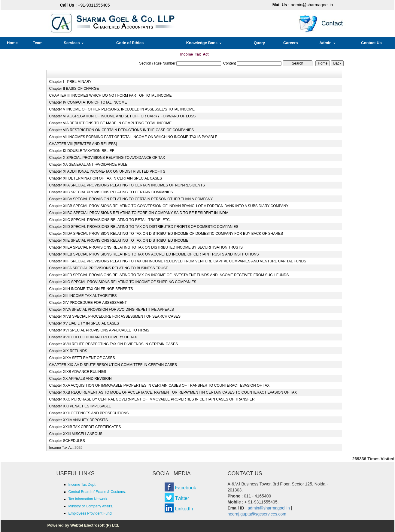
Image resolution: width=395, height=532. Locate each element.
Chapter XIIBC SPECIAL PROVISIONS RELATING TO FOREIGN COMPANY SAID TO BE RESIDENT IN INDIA (139, 213)
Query (260, 43)
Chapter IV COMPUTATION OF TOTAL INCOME (88, 102)
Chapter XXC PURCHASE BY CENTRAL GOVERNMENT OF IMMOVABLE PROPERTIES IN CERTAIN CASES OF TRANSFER (152, 399)
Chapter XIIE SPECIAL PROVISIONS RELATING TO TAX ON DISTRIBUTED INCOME (119, 240)
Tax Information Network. (88, 499)
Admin (327, 43)
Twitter (182, 498)
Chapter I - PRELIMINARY (70, 82)
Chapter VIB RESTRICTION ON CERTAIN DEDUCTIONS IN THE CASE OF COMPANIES (121, 130)
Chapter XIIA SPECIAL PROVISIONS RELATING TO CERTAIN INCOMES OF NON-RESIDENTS (127, 185)
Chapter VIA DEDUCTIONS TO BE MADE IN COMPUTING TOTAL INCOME (110, 123)
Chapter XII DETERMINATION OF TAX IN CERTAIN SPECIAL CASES (105, 178)
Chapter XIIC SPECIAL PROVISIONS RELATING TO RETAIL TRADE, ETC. (110, 220)
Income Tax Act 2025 (66, 448)
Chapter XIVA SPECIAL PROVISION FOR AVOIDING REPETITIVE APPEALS (111, 310)
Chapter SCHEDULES (67, 441)
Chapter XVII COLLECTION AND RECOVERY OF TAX (93, 337)
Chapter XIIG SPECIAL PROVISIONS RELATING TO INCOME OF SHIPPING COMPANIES (123, 282)
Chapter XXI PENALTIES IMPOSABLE (80, 406)
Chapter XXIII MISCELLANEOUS (76, 434)
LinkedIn (184, 509)
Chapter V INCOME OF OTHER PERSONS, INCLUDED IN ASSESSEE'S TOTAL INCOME (122, 109)
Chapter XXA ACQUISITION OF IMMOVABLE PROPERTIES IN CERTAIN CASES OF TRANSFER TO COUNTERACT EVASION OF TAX (159, 385)
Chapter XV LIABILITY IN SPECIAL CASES (84, 323)
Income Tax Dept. (82, 485)
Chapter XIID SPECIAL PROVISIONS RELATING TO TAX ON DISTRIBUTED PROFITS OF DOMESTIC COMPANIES (144, 227)
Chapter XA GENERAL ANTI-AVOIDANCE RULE (88, 165)
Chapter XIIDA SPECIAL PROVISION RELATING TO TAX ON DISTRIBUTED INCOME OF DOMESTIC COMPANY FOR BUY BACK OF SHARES (166, 234)
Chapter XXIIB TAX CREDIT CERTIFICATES (85, 427)
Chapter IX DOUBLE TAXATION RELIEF (82, 151)
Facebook (186, 488)
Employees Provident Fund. (91, 513)
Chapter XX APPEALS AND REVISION (80, 379)
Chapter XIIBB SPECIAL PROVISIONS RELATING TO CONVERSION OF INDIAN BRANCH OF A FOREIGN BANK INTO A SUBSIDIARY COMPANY (169, 206)
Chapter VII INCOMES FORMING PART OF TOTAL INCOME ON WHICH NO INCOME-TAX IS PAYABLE (133, 137)
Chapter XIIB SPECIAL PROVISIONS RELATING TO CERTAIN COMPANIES (111, 192)
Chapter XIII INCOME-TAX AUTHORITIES (83, 296)
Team (38, 43)
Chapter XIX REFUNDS (68, 351)
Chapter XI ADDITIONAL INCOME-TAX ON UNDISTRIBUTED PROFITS (107, 171)
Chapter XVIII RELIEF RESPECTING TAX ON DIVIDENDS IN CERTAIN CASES (113, 344)
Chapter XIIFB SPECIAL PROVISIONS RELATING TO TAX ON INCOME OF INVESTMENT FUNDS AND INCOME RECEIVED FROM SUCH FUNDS (169, 275)
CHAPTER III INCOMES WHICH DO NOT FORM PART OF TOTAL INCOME (110, 95)
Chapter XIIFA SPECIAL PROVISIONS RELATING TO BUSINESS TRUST (108, 268)
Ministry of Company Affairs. (91, 506)
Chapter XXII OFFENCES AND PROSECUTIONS (89, 413)
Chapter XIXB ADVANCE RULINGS (77, 372)
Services (74, 43)
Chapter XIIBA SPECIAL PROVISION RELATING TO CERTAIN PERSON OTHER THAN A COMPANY (131, 199)
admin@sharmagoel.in (303, 5)
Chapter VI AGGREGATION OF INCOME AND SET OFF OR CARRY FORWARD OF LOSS (122, 116)
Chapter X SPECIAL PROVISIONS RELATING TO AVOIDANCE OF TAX (107, 158)
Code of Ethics (130, 43)
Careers (290, 43)
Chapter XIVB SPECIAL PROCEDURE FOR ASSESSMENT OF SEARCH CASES (115, 316)
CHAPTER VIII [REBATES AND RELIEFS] (83, 144)
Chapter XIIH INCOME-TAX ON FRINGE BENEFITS (91, 289)
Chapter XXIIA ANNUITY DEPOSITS (78, 420)
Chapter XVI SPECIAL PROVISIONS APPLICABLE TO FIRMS (99, 330)
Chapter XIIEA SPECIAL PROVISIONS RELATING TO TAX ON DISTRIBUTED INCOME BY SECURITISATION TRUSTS (146, 247)
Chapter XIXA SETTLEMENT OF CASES (82, 358)
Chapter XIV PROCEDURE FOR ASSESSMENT (88, 303)
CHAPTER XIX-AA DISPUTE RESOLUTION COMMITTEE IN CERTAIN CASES (113, 365)
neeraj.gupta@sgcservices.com (257, 514)
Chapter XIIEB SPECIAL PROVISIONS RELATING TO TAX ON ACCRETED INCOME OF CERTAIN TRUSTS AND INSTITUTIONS (154, 254)
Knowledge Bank (204, 43)
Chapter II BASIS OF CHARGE (74, 89)
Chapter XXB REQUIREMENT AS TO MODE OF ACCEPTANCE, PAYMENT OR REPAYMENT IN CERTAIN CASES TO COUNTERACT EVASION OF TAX (173, 392)
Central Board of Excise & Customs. (97, 492)
